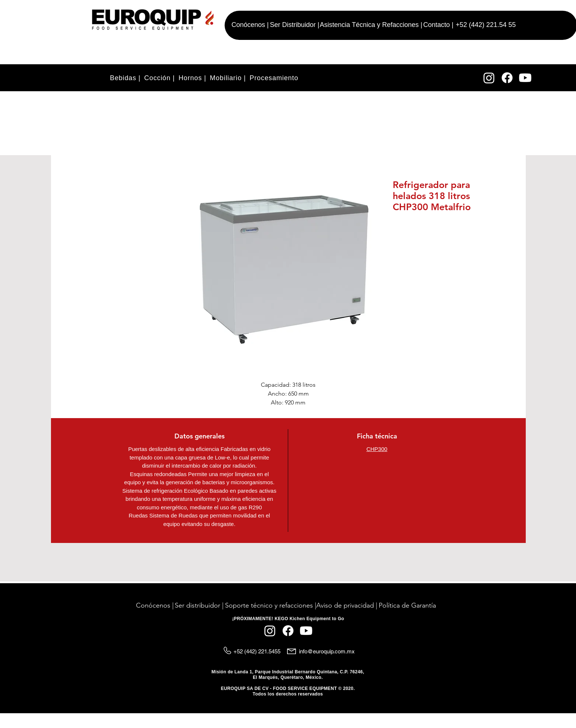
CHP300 (377, 449)
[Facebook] (507, 78)
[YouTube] (525, 78)
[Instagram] (489, 78)
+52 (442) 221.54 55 (486, 25)
